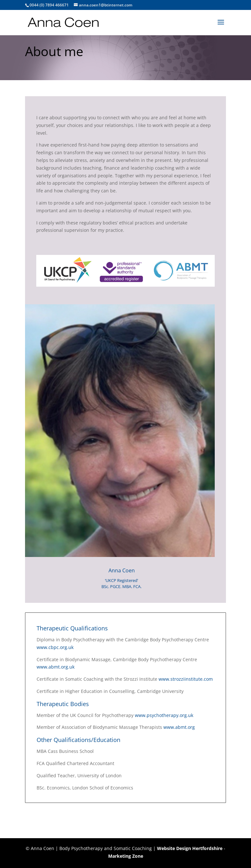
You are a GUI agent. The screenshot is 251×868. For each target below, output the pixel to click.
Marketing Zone (126, 856)
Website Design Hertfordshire (190, 848)
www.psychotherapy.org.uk (164, 715)
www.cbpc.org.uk (55, 647)
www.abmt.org (180, 727)
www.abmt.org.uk (56, 667)
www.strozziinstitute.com (186, 679)
